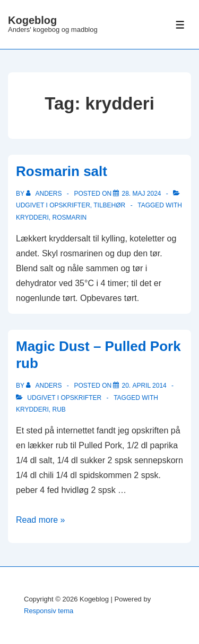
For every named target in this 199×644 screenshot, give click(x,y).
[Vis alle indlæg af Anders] (45, 194)
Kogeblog (32, 20)
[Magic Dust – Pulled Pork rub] (144, 386)
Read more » (41, 520)
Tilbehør (109, 205)
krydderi (32, 218)
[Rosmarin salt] (141, 194)
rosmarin (69, 218)
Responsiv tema (49, 611)
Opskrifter (70, 205)
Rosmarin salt (62, 171)
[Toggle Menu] (180, 25)
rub (59, 409)
